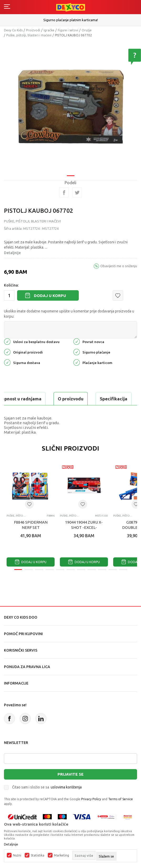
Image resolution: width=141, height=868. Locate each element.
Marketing (61, 855)
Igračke (49, 30)
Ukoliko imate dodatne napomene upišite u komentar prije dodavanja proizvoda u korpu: (69, 314)
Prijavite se (70, 774)
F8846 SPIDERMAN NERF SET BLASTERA (31, 527)
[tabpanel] (70, 106)
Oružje (87, 30)
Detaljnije (12, 253)
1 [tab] (71, 176)
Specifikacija (114, 399)
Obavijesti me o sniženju (119, 266)
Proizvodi (33, 30)
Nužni (17, 855)
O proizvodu (71, 399)
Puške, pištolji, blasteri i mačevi (29, 35)
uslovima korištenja (66, 787)
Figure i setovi (68, 30)
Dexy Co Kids (13, 30)
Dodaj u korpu (50, 296)
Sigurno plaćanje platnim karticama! (71, 20)
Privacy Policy (91, 799)
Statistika (38, 855)
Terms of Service (121, 799)
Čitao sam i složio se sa (47, 787)
